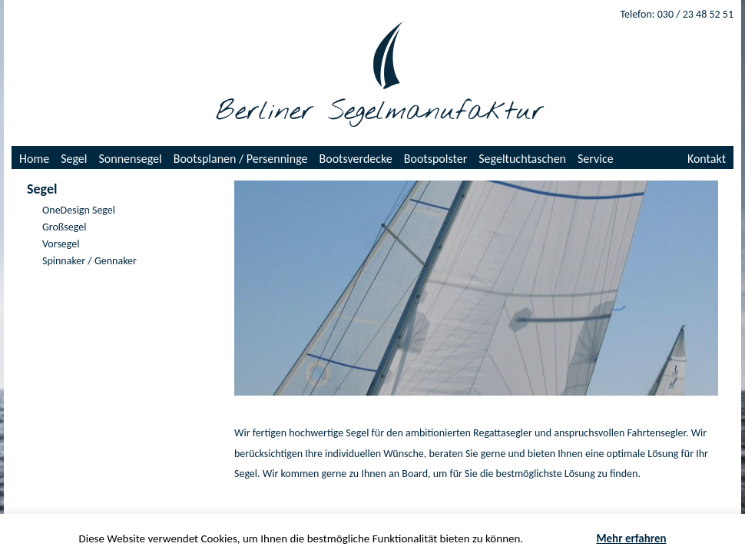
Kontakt (707, 159)
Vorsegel (61, 244)
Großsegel (64, 227)
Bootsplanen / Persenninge (241, 159)
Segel (74, 159)
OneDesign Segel (79, 210)
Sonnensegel (131, 159)
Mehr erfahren (631, 538)
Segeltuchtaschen (522, 159)
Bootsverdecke (356, 159)
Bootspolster (436, 159)
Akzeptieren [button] (560, 539)
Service (596, 159)
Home (34, 159)
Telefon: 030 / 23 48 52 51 (677, 14)
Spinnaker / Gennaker (89, 261)
